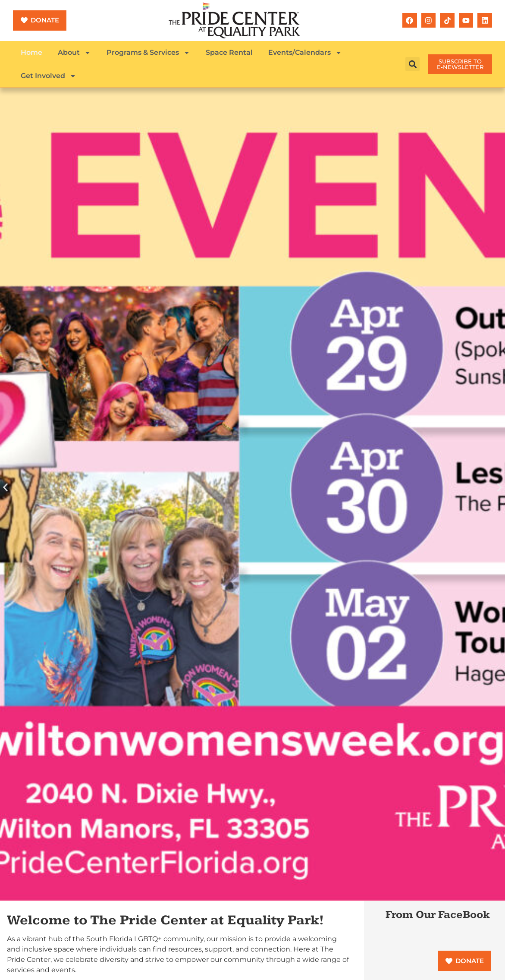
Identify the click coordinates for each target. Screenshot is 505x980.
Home (31, 52)
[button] (412, 64)
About (74, 53)
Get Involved (49, 76)
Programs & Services (148, 53)
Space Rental (229, 52)
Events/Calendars (305, 53)
